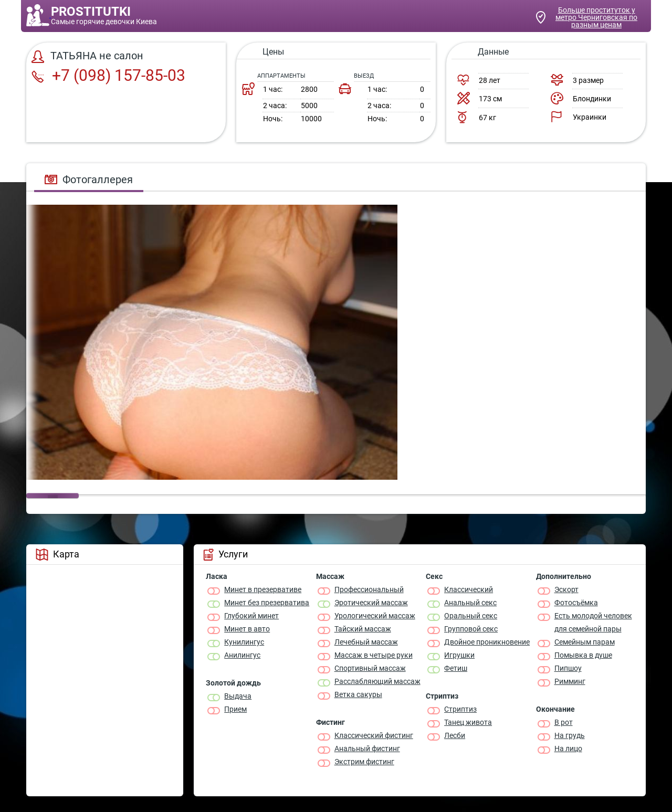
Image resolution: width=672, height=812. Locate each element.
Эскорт (566, 589)
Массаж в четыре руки (374, 655)
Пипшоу (568, 668)
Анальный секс (470, 603)
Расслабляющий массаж (377, 681)
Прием (235, 709)
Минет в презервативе (263, 589)
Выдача (238, 696)
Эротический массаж (371, 603)
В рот (564, 722)
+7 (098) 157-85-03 (108, 75)
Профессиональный (369, 589)
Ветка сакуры (358, 694)
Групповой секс (471, 629)
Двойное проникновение (487, 642)
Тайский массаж (363, 629)
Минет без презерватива (267, 603)
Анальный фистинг (367, 748)
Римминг (570, 681)
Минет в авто (247, 629)
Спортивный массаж (370, 668)
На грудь (570, 735)
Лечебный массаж (366, 642)
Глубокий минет (251, 616)
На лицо (568, 748)
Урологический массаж (375, 616)
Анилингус (242, 655)
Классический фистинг (374, 735)
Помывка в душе (583, 655)
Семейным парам (585, 642)
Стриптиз (460, 709)
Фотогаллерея (89, 180)
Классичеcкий (469, 589)
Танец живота (468, 722)
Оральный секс (471, 616)
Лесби (455, 735)
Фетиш (456, 668)
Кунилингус (244, 642)
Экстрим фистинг (364, 762)
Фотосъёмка (576, 603)
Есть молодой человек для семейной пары (593, 622)
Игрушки (459, 655)
